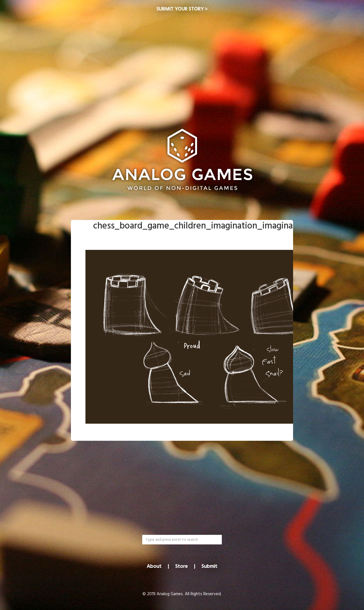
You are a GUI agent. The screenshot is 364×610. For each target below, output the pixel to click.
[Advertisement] (182, 64)
